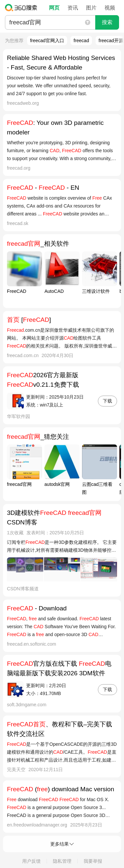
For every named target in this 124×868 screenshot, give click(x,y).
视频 (110, 8)
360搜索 (23, 8)
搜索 (107, 22)
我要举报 (93, 861)
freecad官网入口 (47, 41)
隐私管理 (62, 861)
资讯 (73, 8)
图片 (91, 8)
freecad (81, 41)
